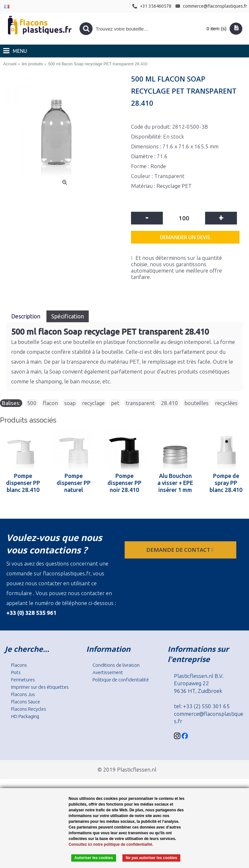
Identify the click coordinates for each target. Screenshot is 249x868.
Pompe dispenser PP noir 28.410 (125, 483)
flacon (50, 403)
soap (70, 403)
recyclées (226, 403)
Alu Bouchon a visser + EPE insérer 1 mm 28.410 (175, 483)
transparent (140, 403)
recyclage (93, 403)
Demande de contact (180, 550)
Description (26, 316)
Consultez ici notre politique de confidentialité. (111, 844)
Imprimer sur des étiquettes (40, 687)
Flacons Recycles (29, 709)
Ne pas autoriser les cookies (151, 858)
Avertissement (108, 672)
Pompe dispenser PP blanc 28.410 (23, 483)
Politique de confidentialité (121, 680)
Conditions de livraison (116, 665)
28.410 (169, 403)
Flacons (19, 665)
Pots (16, 672)
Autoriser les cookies (94, 858)
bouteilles (197, 403)
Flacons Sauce (26, 702)
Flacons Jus (23, 694)
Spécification (68, 316)
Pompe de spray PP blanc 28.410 (226, 483)
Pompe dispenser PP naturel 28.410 (74, 483)
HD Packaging (25, 716)
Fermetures (23, 680)
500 (32, 403)
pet (115, 403)
